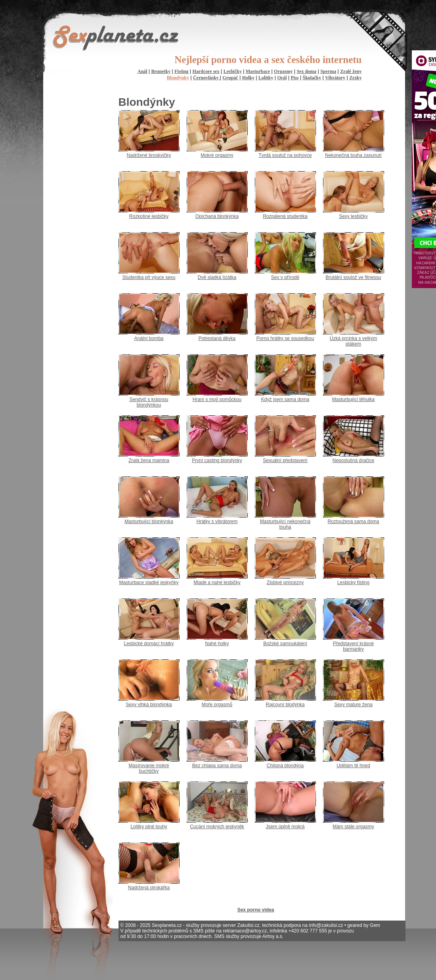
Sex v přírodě (285, 277)
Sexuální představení (285, 460)
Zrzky (355, 78)
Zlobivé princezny (285, 583)
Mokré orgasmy (217, 155)
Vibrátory (335, 78)
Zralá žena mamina (149, 460)
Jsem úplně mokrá (285, 827)
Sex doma (306, 71)
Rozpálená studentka (285, 216)
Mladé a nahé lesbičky (217, 583)
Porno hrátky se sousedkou (285, 338)
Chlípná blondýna (285, 766)
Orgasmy (283, 71)
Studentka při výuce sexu (149, 277)
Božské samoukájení (285, 644)
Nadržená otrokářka (149, 888)
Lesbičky (233, 71)
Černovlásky (207, 78)
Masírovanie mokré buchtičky (149, 768)
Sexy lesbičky (353, 216)
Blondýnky (178, 78)
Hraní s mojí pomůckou (217, 399)
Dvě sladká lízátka (217, 277)
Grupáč (230, 78)
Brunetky (161, 71)
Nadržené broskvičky (149, 155)
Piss (294, 78)
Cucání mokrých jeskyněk (217, 827)
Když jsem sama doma (285, 399)
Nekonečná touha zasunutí (353, 155)
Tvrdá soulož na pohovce (285, 155)
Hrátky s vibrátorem (217, 522)
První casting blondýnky (217, 460)
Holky (248, 78)
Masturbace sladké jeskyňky (149, 583)
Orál (282, 78)
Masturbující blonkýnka (149, 522)
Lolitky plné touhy (149, 827)
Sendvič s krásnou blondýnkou (149, 402)
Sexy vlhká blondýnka (149, 705)
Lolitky (266, 78)
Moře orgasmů (217, 705)
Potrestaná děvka (217, 338)
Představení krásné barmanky (353, 646)
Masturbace (258, 71)
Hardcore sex (206, 71)
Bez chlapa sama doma (217, 766)
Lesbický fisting (353, 583)
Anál (142, 71)
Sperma (328, 71)
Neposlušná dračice (353, 460)
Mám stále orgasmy (353, 827)
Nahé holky (217, 644)
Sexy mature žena (353, 705)
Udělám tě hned (353, 766)
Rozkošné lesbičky (149, 216)
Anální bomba (149, 338)
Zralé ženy (351, 71)
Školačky (312, 78)
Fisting (181, 71)
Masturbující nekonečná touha (285, 524)
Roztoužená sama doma (353, 522)
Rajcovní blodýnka (285, 705)
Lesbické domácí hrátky (149, 644)
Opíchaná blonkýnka (217, 216)
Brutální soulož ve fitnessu (353, 277)
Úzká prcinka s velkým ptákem (353, 341)
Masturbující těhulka (353, 399)
